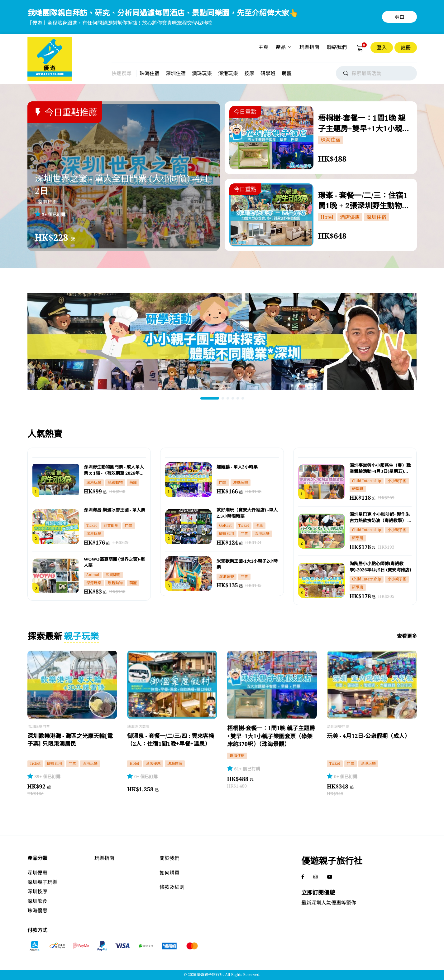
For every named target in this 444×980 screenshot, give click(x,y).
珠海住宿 (150, 73)
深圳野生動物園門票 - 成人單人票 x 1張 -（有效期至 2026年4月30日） (114, 470)
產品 (281, 47)
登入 (382, 47)
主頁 (263, 47)
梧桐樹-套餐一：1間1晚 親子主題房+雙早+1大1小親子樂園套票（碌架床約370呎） (365, 123)
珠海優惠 (37, 910)
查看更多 (407, 636)
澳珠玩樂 (202, 73)
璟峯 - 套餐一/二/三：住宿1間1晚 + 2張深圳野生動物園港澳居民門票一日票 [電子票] (364, 200)
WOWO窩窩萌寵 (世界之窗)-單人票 (114, 562)
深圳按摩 (37, 891)
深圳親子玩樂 (42, 882)
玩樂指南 (309, 47)
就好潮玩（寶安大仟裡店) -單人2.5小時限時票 (247, 513)
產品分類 (37, 858)
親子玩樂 (81, 636)
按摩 (249, 73)
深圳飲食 (37, 901)
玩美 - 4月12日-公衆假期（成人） (368, 736)
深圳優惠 (37, 873)
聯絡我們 (337, 47)
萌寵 (287, 73)
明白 (399, 17)
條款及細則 (172, 887)
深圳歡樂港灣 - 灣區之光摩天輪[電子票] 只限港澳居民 (70, 740)
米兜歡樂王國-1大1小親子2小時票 (247, 564)
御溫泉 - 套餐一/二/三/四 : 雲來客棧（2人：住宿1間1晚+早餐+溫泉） (171, 740)
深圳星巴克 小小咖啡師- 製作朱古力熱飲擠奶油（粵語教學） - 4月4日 (380, 517)
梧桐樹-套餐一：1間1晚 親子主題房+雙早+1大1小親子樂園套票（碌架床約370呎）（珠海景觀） (271, 736)
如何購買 (169, 873)
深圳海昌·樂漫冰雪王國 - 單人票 (115, 510)
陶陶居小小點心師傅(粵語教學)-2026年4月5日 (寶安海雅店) (380, 567)
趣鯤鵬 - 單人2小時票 (237, 467)
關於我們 (169, 858)
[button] (210, 398)
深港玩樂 (228, 73)
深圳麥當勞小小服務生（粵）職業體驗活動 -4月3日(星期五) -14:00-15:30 (380, 468)
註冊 (406, 47)
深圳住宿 (176, 73)
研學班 (268, 73)
